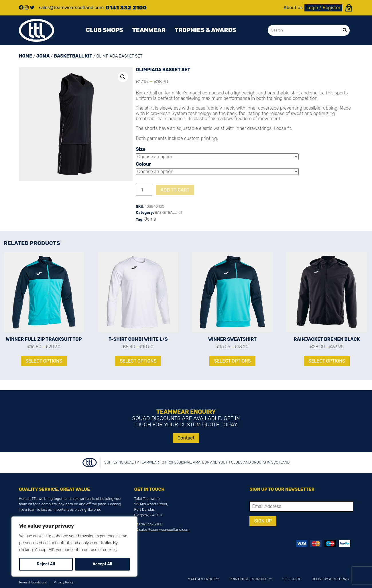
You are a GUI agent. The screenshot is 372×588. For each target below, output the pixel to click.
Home (26, 56)
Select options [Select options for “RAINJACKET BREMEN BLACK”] (327, 361)
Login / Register (323, 8)
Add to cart (175, 190)
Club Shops (105, 30)
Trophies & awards (205, 30)
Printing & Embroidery (251, 579)
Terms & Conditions (33, 582)
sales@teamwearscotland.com (164, 529)
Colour (143, 164)
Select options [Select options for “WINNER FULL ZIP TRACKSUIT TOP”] (44, 361)
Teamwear (149, 30)
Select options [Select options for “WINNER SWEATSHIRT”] (232, 361)
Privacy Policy (64, 582)
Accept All (102, 564)
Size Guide (292, 579)
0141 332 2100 (151, 524)
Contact (186, 438)
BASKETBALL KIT (73, 56)
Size (140, 149)
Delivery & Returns (330, 579)
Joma (43, 56)
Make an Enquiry (203, 579)
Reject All (46, 564)
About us (293, 8)
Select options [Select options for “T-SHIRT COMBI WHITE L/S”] (138, 361)
